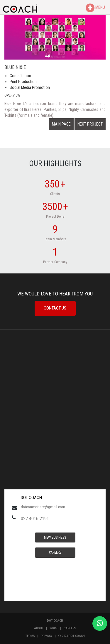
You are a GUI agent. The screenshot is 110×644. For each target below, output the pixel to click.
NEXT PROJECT (90, 124)
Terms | (33, 636)
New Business (55, 537)
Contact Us (55, 308)
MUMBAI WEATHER (55, 447)
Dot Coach (55, 621)
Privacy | (50, 636)
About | (42, 628)
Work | (57, 628)
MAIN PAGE (61, 124)
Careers (55, 552)
